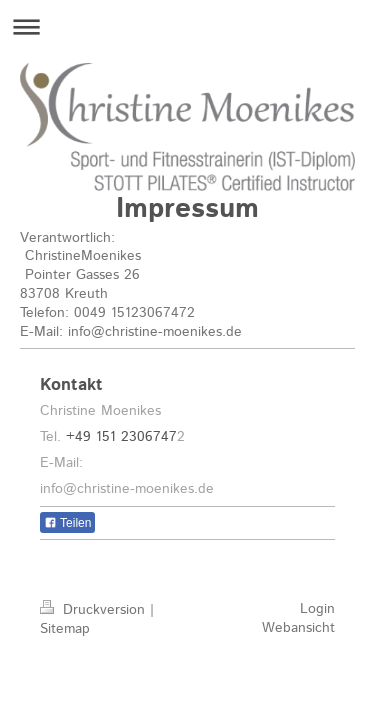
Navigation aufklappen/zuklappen (187, 26)
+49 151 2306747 (121, 437)
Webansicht (298, 628)
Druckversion (95, 610)
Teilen (67, 523)
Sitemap (65, 629)
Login (317, 609)
